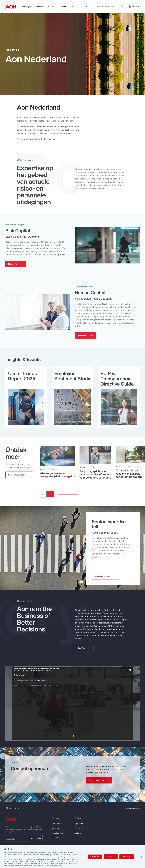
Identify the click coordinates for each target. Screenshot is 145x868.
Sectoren (39, 7)
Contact (88, 7)
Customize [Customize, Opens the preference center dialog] (95, 857)
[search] (72, 7)
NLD (134, 7)
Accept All (126, 857)
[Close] (141, 856)
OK (73, 736)
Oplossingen (26, 7)
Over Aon (62, 7)
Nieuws (120, 7)
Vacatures (99, 7)
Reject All (111, 857)
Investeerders (110, 7)
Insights (51, 7)
